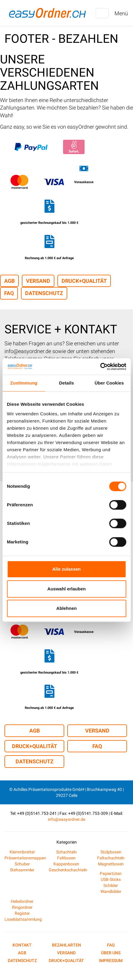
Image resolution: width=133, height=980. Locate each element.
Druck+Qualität (84, 281)
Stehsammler (22, 870)
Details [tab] (67, 383)
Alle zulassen (66, 569)
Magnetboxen (111, 864)
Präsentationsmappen (25, 858)
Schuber (22, 864)
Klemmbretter (22, 852)
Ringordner (22, 907)
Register (22, 913)
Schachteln (66, 852)
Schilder (111, 885)
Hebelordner (22, 901)
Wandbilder (111, 891)
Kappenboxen (66, 864)
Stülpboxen (111, 852)
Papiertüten (111, 873)
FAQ (9, 293)
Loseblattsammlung (23, 919)
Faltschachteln (111, 858)
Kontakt (22, 945)
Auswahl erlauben (66, 589)
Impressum (111, 961)
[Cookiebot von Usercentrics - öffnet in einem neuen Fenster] (100, 367)
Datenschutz (44, 293)
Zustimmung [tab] (24, 383)
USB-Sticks (111, 879)
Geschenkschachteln (68, 870)
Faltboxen (66, 858)
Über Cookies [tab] (109, 383)
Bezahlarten (66, 945)
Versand (38, 281)
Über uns (111, 953)
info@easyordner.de (66, 819)
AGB (9, 281)
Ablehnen (66, 608)
